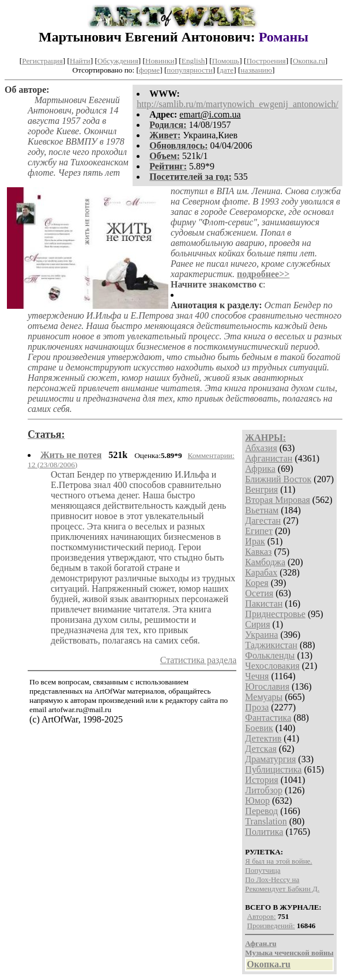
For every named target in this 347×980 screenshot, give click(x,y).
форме (149, 70)
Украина (261, 635)
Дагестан (263, 521)
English (193, 61)
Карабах (261, 572)
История (261, 780)
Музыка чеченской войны (289, 953)
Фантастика (268, 718)
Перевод (261, 811)
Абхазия (261, 448)
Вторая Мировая (278, 500)
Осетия (259, 593)
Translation (266, 821)
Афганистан (269, 458)
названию (256, 70)
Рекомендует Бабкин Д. (282, 889)
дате (227, 70)
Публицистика (273, 769)
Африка (260, 469)
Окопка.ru (309, 61)
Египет (259, 531)
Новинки (160, 61)
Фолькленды (270, 655)
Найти (80, 61)
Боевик (259, 728)
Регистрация (42, 61)
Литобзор (264, 790)
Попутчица (263, 870)
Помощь (226, 61)
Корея (257, 583)
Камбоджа (265, 562)
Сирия (257, 624)
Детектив (263, 738)
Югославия (267, 686)
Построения (266, 61)
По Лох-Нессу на (272, 879)
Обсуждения (118, 61)
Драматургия (270, 759)
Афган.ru (261, 943)
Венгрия (261, 489)
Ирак (255, 541)
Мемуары (264, 697)
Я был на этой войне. (278, 861)
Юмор (257, 801)
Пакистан (264, 603)
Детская (261, 749)
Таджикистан (271, 645)
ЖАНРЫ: (265, 438)
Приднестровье (275, 614)
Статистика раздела (199, 660)
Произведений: (271, 926)
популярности (189, 70)
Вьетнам (262, 510)
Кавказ (258, 552)
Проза (257, 707)
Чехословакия (272, 666)
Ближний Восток (278, 479)
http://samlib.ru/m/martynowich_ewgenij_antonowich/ (237, 104)
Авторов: (262, 916)
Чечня (257, 676)
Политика (264, 832)
